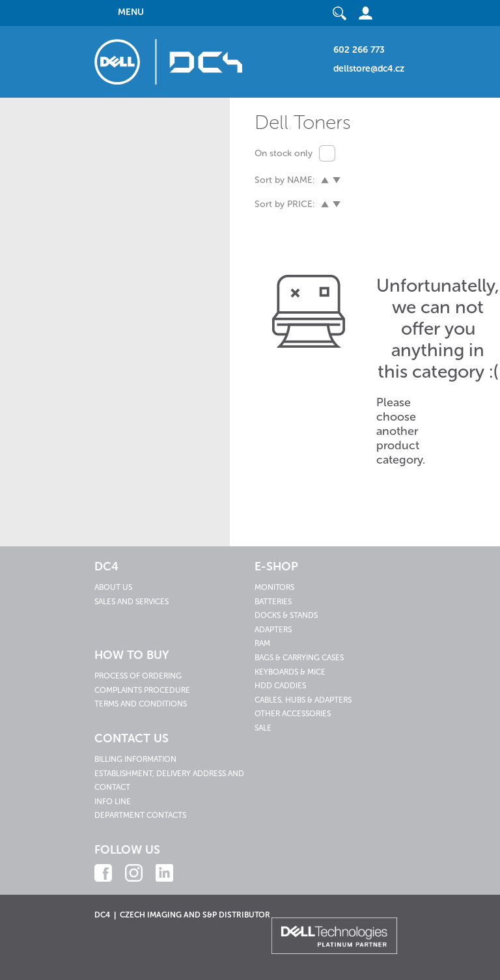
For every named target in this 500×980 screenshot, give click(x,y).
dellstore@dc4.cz (369, 69)
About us (113, 587)
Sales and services (132, 602)
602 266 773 (359, 50)
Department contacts (140, 815)
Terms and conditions (141, 704)
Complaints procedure (142, 690)
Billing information (135, 759)
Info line (113, 802)
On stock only (284, 153)
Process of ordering (138, 676)
